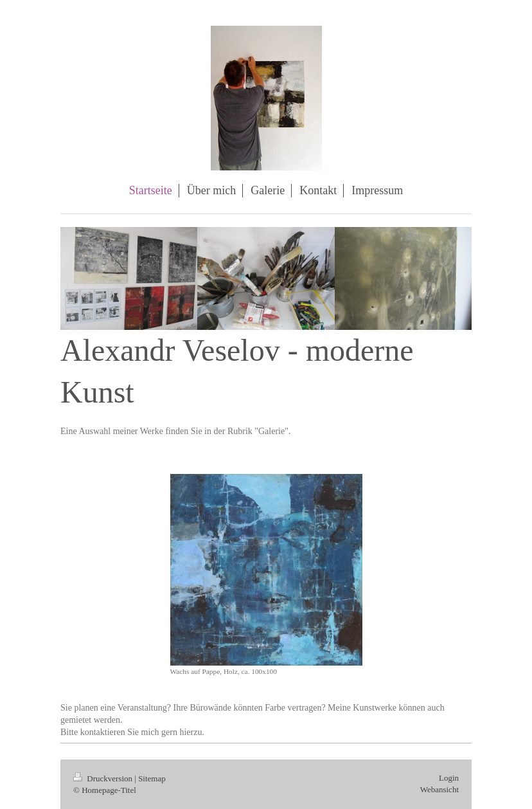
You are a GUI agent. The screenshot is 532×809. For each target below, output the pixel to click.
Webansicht (439, 789)
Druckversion (104, 778)
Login (449, 778)
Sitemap (152, 778)
